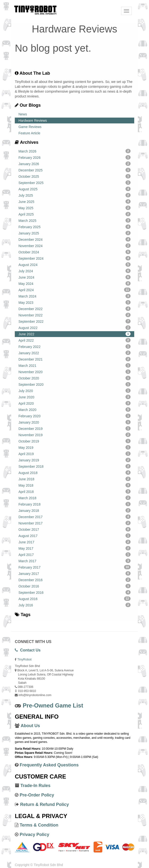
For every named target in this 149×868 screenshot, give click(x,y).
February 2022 (74, 346)
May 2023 (74, 302)
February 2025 (74, 227)
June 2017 (74, 542)
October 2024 (74, 252)
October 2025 (74, 176)
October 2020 (74, 378)
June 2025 (74, 201)
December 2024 (74, 239)
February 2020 (74, 416)
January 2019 (74, 460)
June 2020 (74, 397)
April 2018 (74, 491)
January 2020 (74, 422)
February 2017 (74, 567)
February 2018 (74, 504)
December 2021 (74, 359)
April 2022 (74, 340)
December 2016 (74, 580)
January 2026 (74, 164)
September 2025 (74, 183)
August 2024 (74, 265)
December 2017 (74, 517)
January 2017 (74, 573)
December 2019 (74, 428)
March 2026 (74, 151)
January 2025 (74, 233)
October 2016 (74, 586)
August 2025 (74, 189)
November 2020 (74, 372)
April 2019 (74, 454)
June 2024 (74, 277)
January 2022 (74, 353)
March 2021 (74, 365)
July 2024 (74, 271)
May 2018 (74, 485)
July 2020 (74, 391)
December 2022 (74, 309)
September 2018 (74, 466)
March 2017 (74, 561)
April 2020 (74, 403)
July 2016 (74, 605)
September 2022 (74, 321)
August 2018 (74, 473)
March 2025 (74, 220)
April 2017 (74, 555)
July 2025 (74, 195)
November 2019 (74, 435)
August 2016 (74, 599)
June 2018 (74, 479)
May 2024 (74, 283)
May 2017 (74, 548)
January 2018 (74, 510)
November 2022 (74, 315)
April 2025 (74, 214)
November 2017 (74, 523)
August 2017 (74, 536)
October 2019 (74, 441)
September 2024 (74, 258)
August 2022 (74, 328)
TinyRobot (24, 659)
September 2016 (74, 592)
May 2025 (74, 208)
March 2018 (74, 498)
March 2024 (74, 296)
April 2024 (74, 290)
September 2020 (74, 384)
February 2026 (74, 157)
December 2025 (74, 170)
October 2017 (74, 529)
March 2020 (74, 410)
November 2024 (74, 246)
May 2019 (74, 447)
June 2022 (74, 334)
